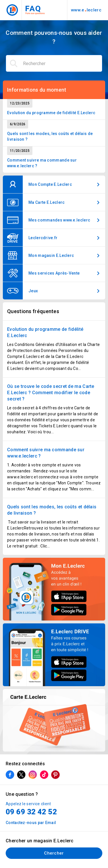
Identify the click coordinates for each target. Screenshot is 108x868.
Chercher (54, 853)
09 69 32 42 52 (31, 812)
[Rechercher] (54, 63)
